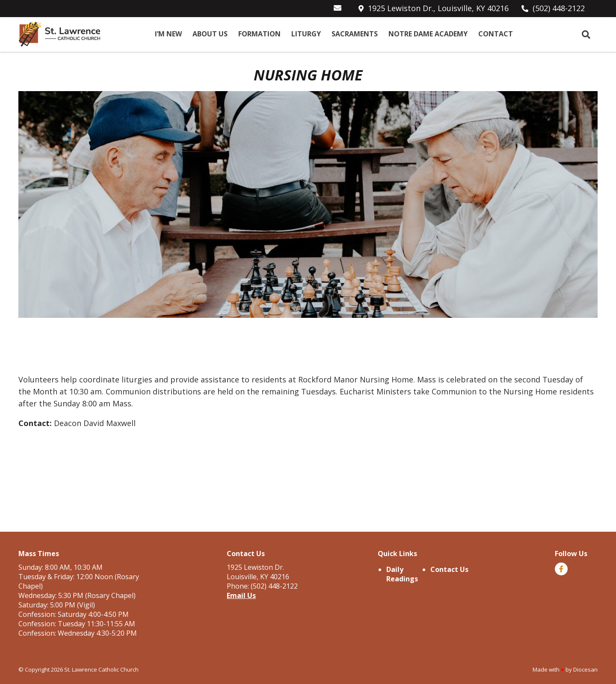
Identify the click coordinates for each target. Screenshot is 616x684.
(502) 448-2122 (559, 8)
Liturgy (306, 34)
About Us (210, 34)
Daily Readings (402, 574)
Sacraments (355, 34)
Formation (259, 34)
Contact (496, 34)
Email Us (241, 595)
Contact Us (449, 569)
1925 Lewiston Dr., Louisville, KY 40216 (438, 8)
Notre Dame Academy (428, 34)
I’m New (168, 34)
